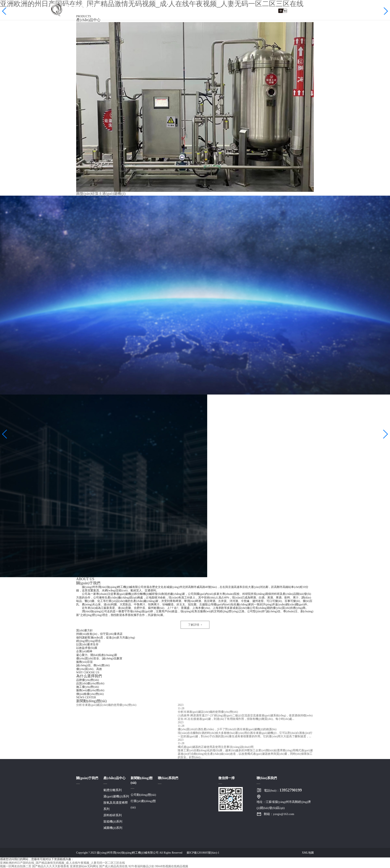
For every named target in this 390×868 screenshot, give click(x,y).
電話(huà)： (283, 790)
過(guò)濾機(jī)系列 (116, 796)
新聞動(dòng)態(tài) (220, 10)
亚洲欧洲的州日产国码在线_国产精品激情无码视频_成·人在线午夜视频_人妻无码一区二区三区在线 (62, 863)
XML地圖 (308, 853)
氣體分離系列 (113, 790)
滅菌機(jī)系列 (113, 828)
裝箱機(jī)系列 (113, 822)
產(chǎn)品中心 (183, 10)
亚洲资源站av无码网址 (84, 866)
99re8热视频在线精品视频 (172, 866)
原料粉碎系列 (113, 815)
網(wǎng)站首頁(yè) (110, 10)
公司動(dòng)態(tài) (143, 795)
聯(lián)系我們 (257, 10)
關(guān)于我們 (148, 10)
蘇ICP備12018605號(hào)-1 (203, 853)
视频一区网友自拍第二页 (16, 866)
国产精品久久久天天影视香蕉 (51, 866)
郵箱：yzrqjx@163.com (279, 814)
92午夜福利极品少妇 (141, 866)
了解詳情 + (195, 625)
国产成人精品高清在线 (113, 866)
